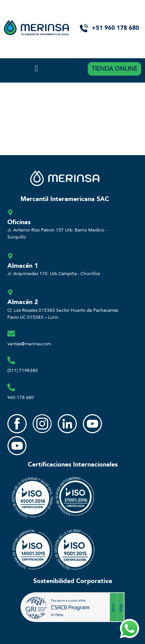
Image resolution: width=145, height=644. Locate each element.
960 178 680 (21, 397)
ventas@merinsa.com (29, 344)
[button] (36, 68)
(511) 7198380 (23, 370)
